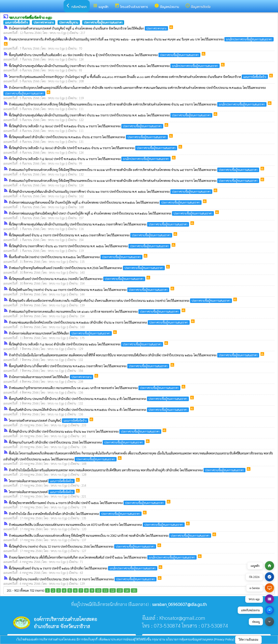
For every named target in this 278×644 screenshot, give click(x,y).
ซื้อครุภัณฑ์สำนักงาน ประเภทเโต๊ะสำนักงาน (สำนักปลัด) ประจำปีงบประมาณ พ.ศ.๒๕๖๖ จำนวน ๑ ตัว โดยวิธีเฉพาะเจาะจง (99, 410)
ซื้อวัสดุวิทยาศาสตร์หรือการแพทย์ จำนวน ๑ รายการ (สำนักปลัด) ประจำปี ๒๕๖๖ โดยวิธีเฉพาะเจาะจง (88, 503)
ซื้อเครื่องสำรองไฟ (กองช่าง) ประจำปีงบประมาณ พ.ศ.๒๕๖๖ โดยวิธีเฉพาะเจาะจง (76, 257)
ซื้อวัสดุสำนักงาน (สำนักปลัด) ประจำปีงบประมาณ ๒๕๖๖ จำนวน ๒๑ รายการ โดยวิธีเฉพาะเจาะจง (85, 431)
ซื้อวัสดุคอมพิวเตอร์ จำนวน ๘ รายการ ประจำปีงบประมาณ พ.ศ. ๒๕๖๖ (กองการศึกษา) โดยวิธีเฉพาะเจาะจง (91, 235)
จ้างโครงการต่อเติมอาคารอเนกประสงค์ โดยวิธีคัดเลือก (61, 333)
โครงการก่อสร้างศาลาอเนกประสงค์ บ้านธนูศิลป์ (49, 420)
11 (105, 590)
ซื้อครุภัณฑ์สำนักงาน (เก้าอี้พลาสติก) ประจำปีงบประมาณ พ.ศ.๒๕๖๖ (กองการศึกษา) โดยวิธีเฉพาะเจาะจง (89, 366)
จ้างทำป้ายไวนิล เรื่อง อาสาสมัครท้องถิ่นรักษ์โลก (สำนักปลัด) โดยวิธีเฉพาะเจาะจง (76, 514)
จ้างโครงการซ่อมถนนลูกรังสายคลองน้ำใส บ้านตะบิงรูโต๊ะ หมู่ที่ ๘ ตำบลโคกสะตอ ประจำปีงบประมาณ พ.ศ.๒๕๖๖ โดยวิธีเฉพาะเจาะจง (106, 202)
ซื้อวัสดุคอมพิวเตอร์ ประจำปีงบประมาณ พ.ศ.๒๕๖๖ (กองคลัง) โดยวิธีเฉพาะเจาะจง (77, 279)
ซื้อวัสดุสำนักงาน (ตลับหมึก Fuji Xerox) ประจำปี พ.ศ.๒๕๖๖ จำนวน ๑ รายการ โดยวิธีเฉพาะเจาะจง (86, 126)
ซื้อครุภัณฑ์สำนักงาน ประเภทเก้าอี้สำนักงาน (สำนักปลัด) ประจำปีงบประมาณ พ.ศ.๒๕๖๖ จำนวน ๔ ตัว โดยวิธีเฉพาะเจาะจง (99, 399)
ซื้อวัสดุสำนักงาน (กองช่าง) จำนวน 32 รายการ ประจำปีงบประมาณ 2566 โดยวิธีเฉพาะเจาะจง (83, 546)
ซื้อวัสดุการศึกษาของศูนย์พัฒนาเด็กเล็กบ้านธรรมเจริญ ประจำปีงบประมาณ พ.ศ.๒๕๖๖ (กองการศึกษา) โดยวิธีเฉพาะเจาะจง (99, 224)
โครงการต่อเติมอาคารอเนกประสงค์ (42, 481)
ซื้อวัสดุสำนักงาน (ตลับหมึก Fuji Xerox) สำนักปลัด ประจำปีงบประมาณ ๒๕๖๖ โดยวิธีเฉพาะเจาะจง (86, 344)
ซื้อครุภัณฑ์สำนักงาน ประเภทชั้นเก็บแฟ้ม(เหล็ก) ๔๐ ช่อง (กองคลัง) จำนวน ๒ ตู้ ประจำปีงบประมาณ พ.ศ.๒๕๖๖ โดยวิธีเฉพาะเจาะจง (105, 55)
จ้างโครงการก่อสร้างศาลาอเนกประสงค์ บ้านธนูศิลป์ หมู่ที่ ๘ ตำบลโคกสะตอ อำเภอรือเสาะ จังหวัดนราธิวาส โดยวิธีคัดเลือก (89, 28)
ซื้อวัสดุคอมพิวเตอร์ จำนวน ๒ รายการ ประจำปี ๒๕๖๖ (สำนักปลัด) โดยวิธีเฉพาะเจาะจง (83, 568)
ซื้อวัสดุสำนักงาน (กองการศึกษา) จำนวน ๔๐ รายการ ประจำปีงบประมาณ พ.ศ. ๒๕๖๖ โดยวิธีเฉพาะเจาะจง (90, 246)
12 (113, 590)
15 (134, 590)
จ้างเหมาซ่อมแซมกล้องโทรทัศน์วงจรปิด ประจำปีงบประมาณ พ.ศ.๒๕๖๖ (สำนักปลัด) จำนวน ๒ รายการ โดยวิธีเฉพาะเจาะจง (100, 322)
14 (127, 590)
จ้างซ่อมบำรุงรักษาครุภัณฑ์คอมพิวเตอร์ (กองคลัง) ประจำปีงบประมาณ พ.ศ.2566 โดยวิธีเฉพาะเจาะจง (87, 268)
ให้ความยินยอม (248, 640)
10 (98, 590)
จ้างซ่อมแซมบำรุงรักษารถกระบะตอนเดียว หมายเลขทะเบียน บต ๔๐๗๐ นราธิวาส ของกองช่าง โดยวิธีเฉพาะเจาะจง (95, 311)
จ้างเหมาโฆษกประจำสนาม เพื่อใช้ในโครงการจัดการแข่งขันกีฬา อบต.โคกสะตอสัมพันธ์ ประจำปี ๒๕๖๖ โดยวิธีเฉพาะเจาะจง (103, 557)
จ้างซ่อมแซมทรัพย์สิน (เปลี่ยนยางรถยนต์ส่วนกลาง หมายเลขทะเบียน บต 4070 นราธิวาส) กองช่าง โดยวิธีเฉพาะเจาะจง (97, 525)
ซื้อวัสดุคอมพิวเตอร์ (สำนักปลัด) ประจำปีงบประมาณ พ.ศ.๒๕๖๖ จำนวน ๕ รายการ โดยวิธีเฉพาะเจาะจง (89, 137)
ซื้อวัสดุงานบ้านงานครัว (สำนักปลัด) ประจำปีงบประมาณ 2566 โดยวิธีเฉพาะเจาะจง (77, 442)
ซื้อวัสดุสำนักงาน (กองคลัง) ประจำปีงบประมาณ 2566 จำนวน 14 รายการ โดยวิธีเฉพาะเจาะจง (83, 579)
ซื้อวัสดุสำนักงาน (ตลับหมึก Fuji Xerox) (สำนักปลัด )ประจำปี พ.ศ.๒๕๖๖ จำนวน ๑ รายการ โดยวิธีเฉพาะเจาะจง (93, 148)
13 (120, 590)
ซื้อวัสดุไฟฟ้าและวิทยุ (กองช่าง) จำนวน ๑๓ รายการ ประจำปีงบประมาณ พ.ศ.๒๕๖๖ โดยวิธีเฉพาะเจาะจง (89, 290)
